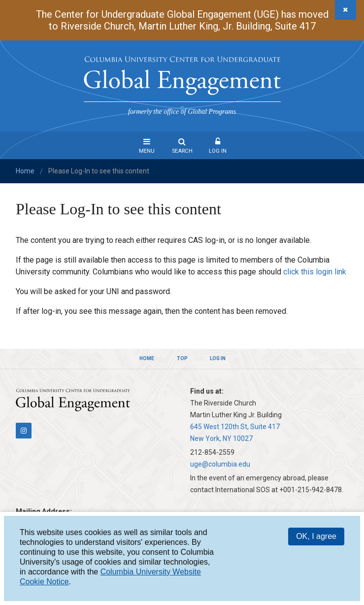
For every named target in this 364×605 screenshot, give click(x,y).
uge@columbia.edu (220, 464)
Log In (218, 151)
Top (182, 358)
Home (25, 171)
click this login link (315, 272)
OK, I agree (316, 536)
